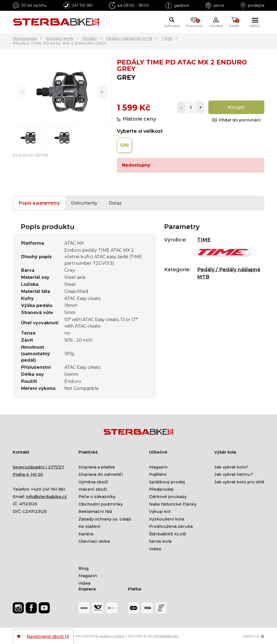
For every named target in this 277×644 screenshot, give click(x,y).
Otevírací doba (94, 541)
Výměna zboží (93, 482)
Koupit (236, 107)
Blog (84, 568)
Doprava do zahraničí (101, 474)
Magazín (158, 467)
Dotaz (115, 203)
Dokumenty (84, 203)
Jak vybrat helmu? (234, 474)
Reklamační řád (95, 511)
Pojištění (158, 474)
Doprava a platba (97, 467)
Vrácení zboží (93, 489)
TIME (167, 38)
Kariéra (86, 534)
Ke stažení (89, 526)
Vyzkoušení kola (167, 519)
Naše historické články (173, 504)
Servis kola (160, 541)
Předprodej (161, 489)
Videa (155, 549)
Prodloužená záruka (171, 526)
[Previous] (22, 92)
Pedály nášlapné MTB (129, 38)
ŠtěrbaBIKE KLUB (168, 534)
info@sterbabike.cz (47, 496)
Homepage (25, 38)
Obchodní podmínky (101, 504)
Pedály (90, 38)
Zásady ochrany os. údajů (105, 519)
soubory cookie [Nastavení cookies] (112, 636)
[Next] (102, 92)
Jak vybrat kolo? (231, 467)
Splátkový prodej (167, 482)
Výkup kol (160, 511)
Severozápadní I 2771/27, (39, 467)
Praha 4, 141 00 (28, 474)
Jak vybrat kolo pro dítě (239, 482)
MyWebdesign (166, 636)
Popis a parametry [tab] (39, 203)
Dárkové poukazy (168, 496)
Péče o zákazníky (97, 496)
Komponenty (60, 38)
